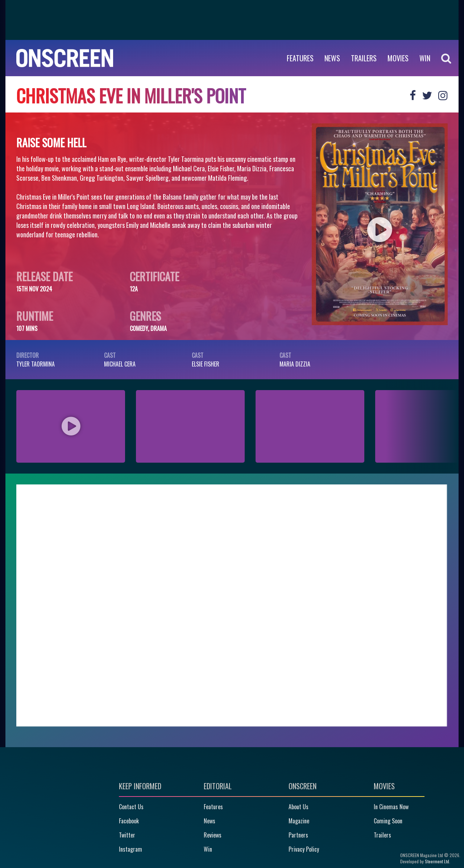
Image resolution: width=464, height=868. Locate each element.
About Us (299, 807)
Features (300, 58)
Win (208, 849)
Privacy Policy (304, 849)
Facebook (129, 821)
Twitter (127, 835)
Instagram (130, 849)
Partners (298, 835)
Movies (398, 58)
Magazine (299, 821)
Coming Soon (388, 821)
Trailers (364, 58)
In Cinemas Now (391, 807)
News (332, 58)
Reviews (213, 835)
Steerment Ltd (437, 861)
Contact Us (131, 807)
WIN (425, 58)
